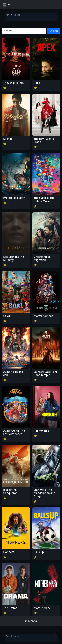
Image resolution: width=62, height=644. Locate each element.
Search (54, 31)
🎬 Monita (11, 5)
